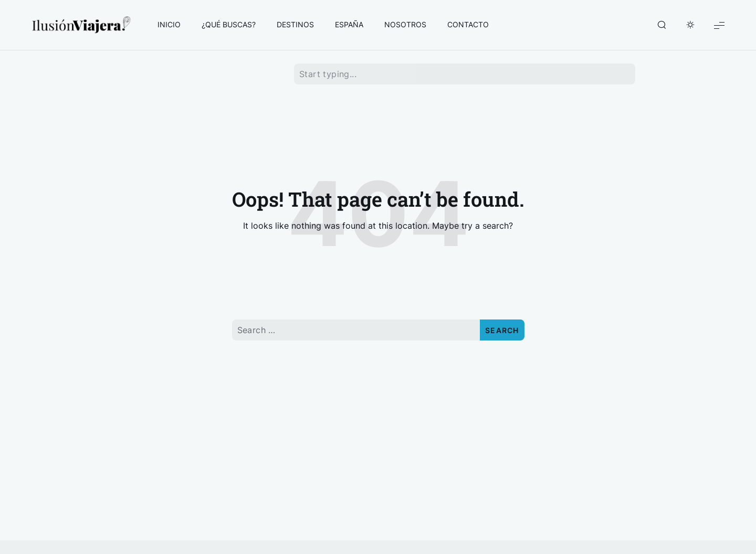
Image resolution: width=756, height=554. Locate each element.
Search (502, 330)
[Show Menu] (719, 25)
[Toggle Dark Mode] (690, 25)
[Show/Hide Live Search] (661, 25)
